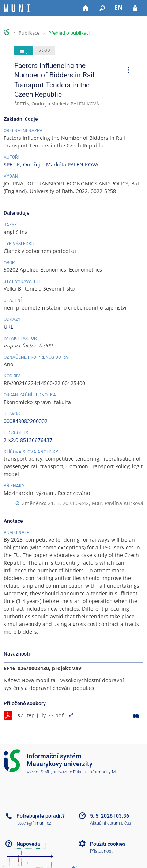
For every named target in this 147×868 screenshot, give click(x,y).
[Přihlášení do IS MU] (135, 8)
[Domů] (86, 8)
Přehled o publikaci (69, 33)
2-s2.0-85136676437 (28, 440)
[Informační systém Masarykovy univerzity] (17, 8)
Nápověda (28, 844)
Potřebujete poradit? (41, 816)
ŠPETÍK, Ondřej (22, 164)
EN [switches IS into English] (118, 8)
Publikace (29, 33)
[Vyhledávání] (102, 8)
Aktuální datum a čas (110, 823)
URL (8, 327)
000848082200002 (26, 421)
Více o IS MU (39, 772)
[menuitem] (126, 71)
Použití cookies (108, 844)
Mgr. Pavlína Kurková (118, 503)
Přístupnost (101, 851)
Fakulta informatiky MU (96, 772)
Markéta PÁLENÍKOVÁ (72, 164)
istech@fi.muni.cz (34, 823)
